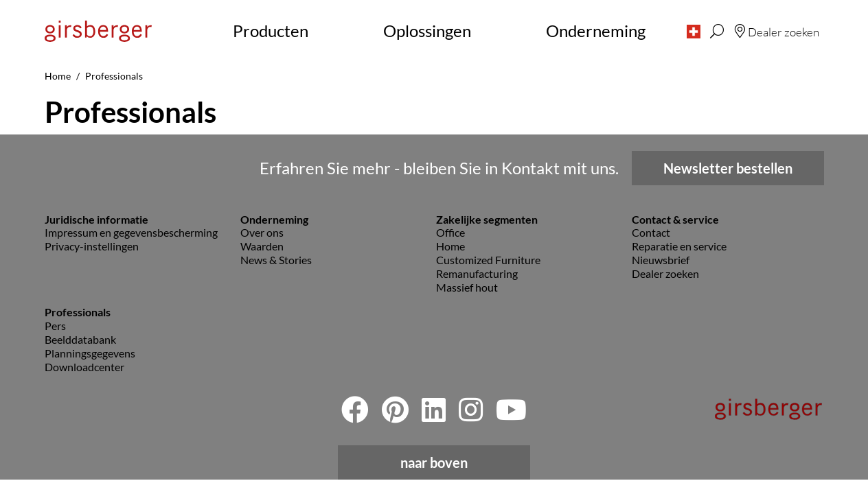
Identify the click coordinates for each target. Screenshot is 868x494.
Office (450, 232)
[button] (694, 31)
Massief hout (467, 287)
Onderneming (596, 31)
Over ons (262, 232)
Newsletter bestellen (728, 168)
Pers (55, 326)
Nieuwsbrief (661, 260)
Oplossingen (427, 31)
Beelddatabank (80, 339)
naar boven (434, 462)
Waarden (262, 246)
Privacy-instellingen (92, 246)
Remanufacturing (477, 273)
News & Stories (276, 260)
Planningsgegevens (90, 353)
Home (450, 246)
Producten (271, 31)
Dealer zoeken (665, 273)
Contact (651, 232)
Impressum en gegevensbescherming (131, 232)
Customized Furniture (488, 260)
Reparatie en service (679, 246)
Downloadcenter (84, 367)
